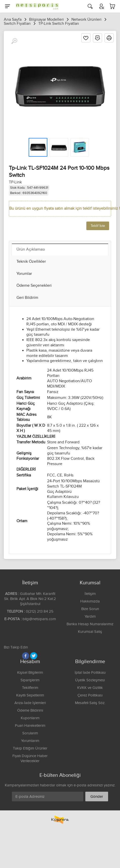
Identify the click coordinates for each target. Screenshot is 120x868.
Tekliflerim (30, 688)
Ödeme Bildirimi (30, 710)
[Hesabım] (101, 6)
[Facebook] (26, 656)
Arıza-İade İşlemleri (30, 703)
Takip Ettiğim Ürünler (30, 748)
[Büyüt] (14, 41)
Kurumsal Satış (90, 632)
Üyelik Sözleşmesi (90, 680)
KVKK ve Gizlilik (90, 688)
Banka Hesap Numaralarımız (90, 624)
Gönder (97, 797)
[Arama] (90, 6)
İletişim (90, 594)
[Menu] (8, 6)
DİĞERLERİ (26, 469)
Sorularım (30, 733)
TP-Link (15, 182)
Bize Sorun (90, 609)
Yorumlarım (30, 741)
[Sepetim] (112, 6)
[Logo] (36, 6)
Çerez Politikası (90, 695)
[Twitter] (34, 656)
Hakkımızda (90, 601)
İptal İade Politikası (90, 673)
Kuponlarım (30, 718)
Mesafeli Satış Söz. (90, 703)
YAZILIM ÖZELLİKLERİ (36, 437)
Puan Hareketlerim (30, 726)
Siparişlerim (30, 680)
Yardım (90, 617)
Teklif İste (98, 226)
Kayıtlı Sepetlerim (30, 695)
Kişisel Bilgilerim (30, 673)
